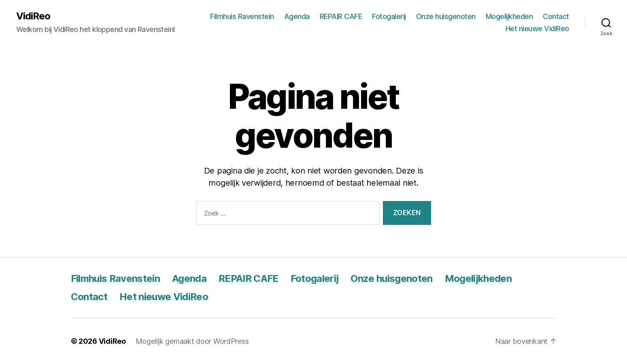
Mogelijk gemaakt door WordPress (192, 341)
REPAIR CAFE (341, 16)
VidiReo (33, 16)
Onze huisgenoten (446, 16)
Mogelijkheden (509, 16)
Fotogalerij (389, 16)
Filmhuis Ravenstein (242, 16)
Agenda (297, 16)
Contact (556, 16)
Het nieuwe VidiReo (537, 29)
